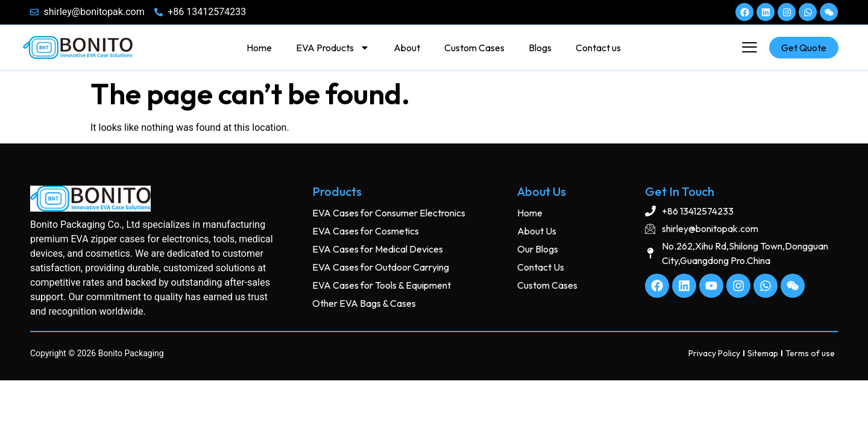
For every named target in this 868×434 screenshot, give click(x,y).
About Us (537, 231)
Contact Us (541, 267)
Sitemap (763, 353)
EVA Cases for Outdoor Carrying (381, 267)
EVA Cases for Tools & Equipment (382, 285)
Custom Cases (474, 48)
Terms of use (810, 353)
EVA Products (333, 48)
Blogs (540, 48)
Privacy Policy (714, 353)
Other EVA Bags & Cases (364, 303)
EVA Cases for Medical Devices (378, 249)
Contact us (598, 48)
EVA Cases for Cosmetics (366, 231)
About (407, 48)
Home (259, 48)
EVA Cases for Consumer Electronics (389, 213)
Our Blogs (538, 249)
